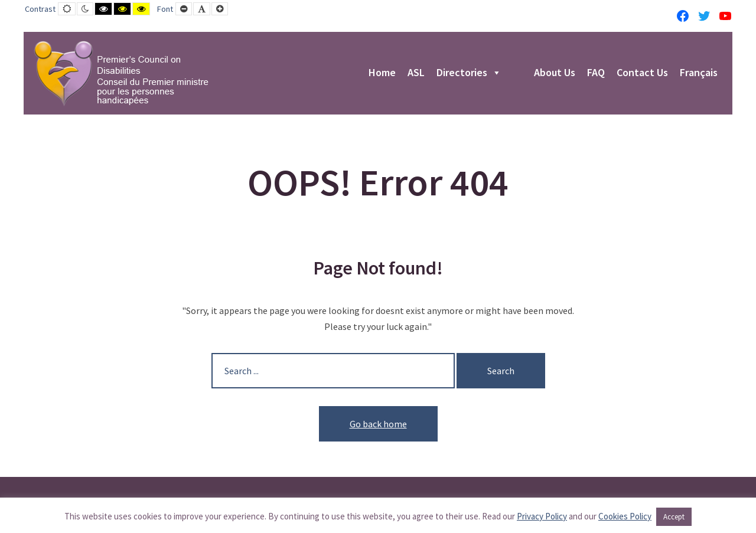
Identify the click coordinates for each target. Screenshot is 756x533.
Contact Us (642, 73)
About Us (555, 73)
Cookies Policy (625, 516)
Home (382, 73)
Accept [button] (674, 517)
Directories (469, 73)
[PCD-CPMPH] (121, 73)
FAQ (596, 73)
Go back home (378, 424)
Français (699, 73)
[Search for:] (333, 371)
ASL (416, 73)
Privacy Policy (542, 516)
